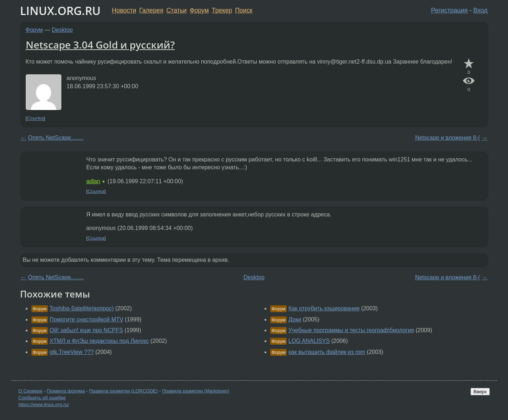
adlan (93, 181)
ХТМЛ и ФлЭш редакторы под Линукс (99, 341)
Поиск (244, 10)
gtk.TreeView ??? (72, 352)
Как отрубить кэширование (324, 308)
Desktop (62, 30)
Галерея (151, 10)
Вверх (480, 392)
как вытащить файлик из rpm (327, 352)
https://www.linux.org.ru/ (44, 404)
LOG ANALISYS (309, 341)
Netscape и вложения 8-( (448, 138)
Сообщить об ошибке (42, 398)
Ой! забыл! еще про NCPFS (86, 330)
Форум (199, 10)
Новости (124, 10)
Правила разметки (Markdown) (196, 391)
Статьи (177, 10)
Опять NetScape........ (56, 138)
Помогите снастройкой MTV (87, 319)
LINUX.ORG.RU (60, 11)
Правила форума (66, 391)
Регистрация (449, 10)
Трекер (222, 10)
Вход (481, 10)
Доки (295, 319)
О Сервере (31, 391)
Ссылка (35, 118)
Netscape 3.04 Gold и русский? (100, 45)
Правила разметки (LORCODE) (123, 391)
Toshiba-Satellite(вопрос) (82, 308)
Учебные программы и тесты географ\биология (351, 330)
